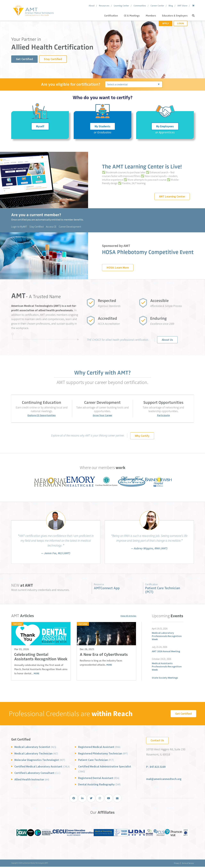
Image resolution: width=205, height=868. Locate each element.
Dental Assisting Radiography (99, 784)
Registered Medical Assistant (99, 747)
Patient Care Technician (96, 760)
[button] (193, 16)
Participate (163, 415)
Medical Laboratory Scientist (35, 747)
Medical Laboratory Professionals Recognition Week (167, 636)
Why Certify (142, 436)
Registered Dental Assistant (99, 778)
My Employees (165, 126)
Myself (40, 126)
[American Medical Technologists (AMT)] (33, 10)
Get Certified (24, 59)
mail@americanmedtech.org (164, 779)
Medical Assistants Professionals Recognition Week (167, 666)
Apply (166, 23)
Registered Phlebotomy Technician (103, 753)
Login (180, 23)
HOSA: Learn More (118, 267)
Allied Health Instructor (32, 779)
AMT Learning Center (172, 196)
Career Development (70, 227)
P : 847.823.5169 (156, 767)
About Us (167, 340)
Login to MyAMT (19, 227)
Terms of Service (188, 864)
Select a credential (117, 84)
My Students (102, 126)
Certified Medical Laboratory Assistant (42, 766)
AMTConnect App (107, 588)
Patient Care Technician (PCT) (163, 590)
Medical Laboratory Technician (36, 753)
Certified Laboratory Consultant (37, 773)
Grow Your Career (102, 415)
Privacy (175, 864)
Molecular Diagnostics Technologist (40, 760)
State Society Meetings (165, 678)
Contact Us (157, 740)
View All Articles (128, 616)
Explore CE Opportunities (42, 415)
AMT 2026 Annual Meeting (166, 651)
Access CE (51, 227)
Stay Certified (53, 59)
